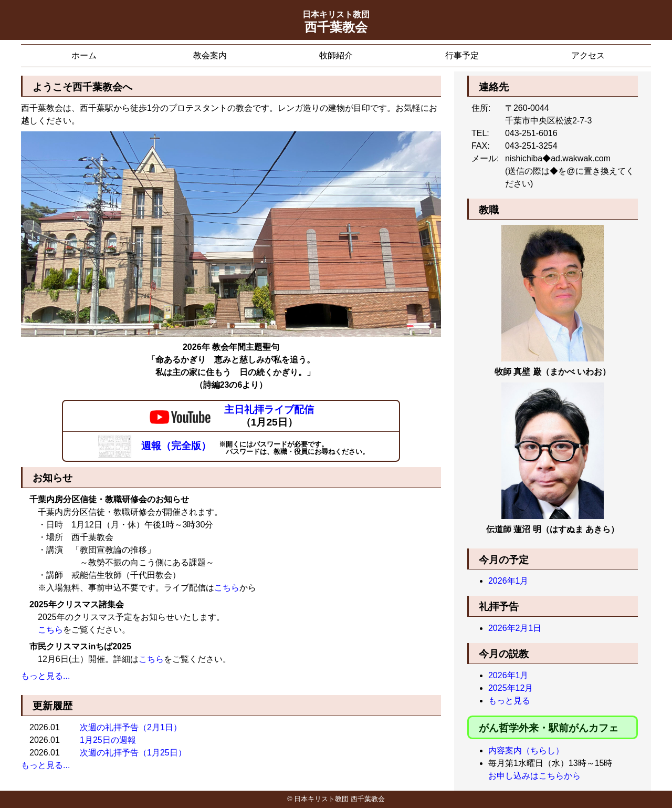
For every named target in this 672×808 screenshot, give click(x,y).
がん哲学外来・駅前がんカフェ (549, 728)
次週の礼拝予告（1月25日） (133, 753)
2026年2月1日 (515, 628)
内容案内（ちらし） (526, 750)
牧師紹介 (336, 55)
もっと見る (509, 701)
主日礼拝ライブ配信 (269, 410)
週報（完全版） (156, 446)
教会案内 (210, 55)
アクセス (588, 55)
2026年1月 (508, 581)
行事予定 (462, 55)
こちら (227, 588)
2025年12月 (511, 688)
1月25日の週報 (108, 740)
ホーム (84, 55)
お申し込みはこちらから (534, 776)
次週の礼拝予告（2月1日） (131, 727)
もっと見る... (45, 676)
